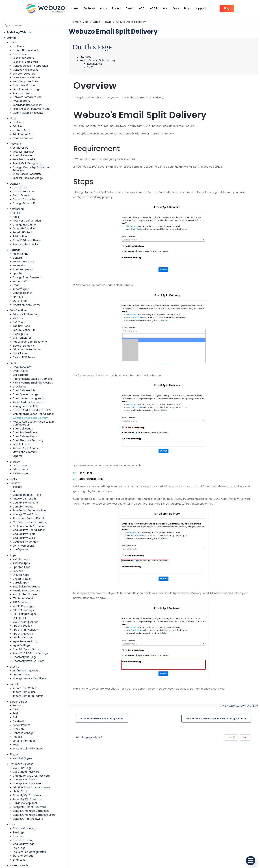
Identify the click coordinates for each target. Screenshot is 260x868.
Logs (13, 824)
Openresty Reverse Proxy (28, 661)
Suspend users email (25, 62)
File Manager (20, 474)
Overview (85, 57)
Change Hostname (24, 225)
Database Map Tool (25, 803)
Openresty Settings (25, 657)
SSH (15, 491)
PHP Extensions (22, 602)
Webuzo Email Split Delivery (30, 418)
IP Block (17, 487)
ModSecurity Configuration (29, 530)
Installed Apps (21, 563)
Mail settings (20, 375)
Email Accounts (22, 367)
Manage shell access (25, 70)
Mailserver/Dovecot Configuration (34, 414)
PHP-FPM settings (23, 610)
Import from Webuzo (25, 688)
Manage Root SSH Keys (27, 495)
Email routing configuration (29, 398)
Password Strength (24, 499)
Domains (15, 184)
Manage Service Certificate (30, 678)
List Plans (18, 122)
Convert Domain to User (28, 97)
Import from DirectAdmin (28, 696)
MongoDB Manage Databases (31, 811)
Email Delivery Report (26, 436)
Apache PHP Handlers (26, 630)
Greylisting (19, 387)
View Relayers (21, 444)
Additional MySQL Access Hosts (32, 788)
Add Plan (18, 126)
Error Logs (19, 836)
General (18, 258)
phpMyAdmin (20, 791)
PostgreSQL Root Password (29, 807)
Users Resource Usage (26, 78)
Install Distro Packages (26, 587)
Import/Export (21, 289)
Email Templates (23, 270)
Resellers (15, 144)
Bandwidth (19, 721)
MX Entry (18, 318)
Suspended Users (23, 58)
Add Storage (20, 470)
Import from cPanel (24, 692)
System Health (19, 866)
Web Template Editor (26, 82)
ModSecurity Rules (24, 538)
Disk (15, 717)
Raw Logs (18, 832)
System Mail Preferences (28, 749)
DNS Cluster (20, 354)
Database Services (22, 764)
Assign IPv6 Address (25, 228)
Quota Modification (24, 86)
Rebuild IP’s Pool (22, 232)
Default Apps (21, 583)
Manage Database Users (28, 784)
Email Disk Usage (23, 429)
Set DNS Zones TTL (24, 330)
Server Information (24, 741)
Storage (15, 462)
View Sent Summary (25, 452)
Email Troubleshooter (26, 432)
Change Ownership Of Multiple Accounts (31, 169)
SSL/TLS (14, 667)
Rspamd (18, 456)
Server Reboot (21, 725)
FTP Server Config (24, 598)
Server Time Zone (23, 262)
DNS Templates (22, 338)
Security (15, 483)
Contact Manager (24, 733)
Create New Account (25, 50)
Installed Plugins (22, 758)
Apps (13, 555)
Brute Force (20, 301)
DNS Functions (19, 310)
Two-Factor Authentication (29, 510)
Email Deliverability (24, 390)
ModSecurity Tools (24, 534)
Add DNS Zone (21, 326)
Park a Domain (21, 195)
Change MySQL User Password (31, 776)
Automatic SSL (21, 675)
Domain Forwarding (24, 199)
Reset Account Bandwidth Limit (32, 109)
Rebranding (20, 266)
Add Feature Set (23, 134)
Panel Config (20, 254)
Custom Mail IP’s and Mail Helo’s (32, 410)
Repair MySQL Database (27, 799)
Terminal (18, 706)
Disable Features (23, 138)
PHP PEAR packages (25, 614)
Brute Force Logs (23, 856)
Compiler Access (23, 507)
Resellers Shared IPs (25, 160)
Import (14, 684)
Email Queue (20, 371)
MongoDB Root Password (28, 819)
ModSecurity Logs (23, 844)
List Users (18, 46)
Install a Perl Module (25, 594)
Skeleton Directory (24, 74)
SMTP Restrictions (23, 546)
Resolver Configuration (27, 221)
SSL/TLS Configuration (26, 671)
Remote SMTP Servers (26, 448)
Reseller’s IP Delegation (27, 163)
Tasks (13, 479)
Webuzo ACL (20, 281)
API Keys (18, 297)
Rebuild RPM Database (26, 591)
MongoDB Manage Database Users (34, 815)
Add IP (16, 217)
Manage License (22, 293)
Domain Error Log (23, 840)
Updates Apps (21, 567)
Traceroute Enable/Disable (29, 518)
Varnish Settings (22, 638)
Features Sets (21, 130)
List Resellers (20, 148)
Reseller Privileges (24, 152)
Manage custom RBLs (26, 406)
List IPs (17, 213)
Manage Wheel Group (26, 514)
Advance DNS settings (26, 314)
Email (16, 285)
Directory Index (22, 579)
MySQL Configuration (25, 622)
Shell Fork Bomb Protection (29, 526)
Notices (17, 737)
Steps (90, 67)
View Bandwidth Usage (27, 89)
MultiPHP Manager (23, 606)
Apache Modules (23, 634)
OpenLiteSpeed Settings (28, 649)
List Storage (20, 466)
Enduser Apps (21, 575)
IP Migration (20, 236)
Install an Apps (21, 559)
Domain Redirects (23, 192)
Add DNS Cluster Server (27, 350)
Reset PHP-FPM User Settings (30, 653)
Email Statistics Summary (28, 440)
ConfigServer (21, 550)
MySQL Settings (22, 768)
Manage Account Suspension (30, 66)
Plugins (14, 754)
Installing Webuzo (19, 32)
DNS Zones (19, 322)
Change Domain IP (24, 203)
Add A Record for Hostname (30, 342)
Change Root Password (27, 277)
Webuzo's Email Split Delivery (98, 60)
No (245, 738)
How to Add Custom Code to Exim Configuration (34, 423)
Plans (13, 119)
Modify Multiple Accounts (28, 113)
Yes (232, 737)
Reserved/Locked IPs (25, 244)
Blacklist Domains (23, 346)
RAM (15, 713)
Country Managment (25, 503)
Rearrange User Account (28, 105)
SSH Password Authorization (30, 522)
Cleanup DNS (21, 334)
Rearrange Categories (26, 305)
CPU (15, 710)
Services (18, 571)
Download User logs (25, 828)
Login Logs (19, 848)
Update (17, 273)
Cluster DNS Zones (24, 357)
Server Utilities (19, 702)
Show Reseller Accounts (27, 174)
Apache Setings (22, 626)
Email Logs (19, 860)
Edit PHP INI (19, 618)
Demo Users (20, 54)
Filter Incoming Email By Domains (32, 379)
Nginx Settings (21, 645)
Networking (17, 209)
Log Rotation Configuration (29, 852)
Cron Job (18, 729)
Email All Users (21, 101)
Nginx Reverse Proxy (25, 641)
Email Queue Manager (26, 394)
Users (13, 42)
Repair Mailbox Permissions (29, 402)
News (16, 745)
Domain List (20, 188)
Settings (15, 250)
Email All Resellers (23, 156)
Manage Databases (25, 780)
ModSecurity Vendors (26, 542)
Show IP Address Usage (27, 240)
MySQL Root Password (26, 772)
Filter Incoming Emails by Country (33, 383)
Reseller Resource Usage (28, 178)
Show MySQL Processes (27, 795)
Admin (11, 38)
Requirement (95, 64)
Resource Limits (22, 93)
